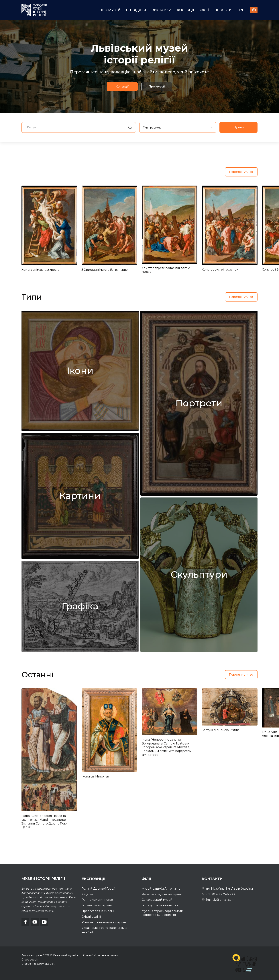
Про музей (110, 10)
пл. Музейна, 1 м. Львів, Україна (227, 889)
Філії (204, 10)
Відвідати (136, 10)
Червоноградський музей (162, 894)
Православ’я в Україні (98, 911)
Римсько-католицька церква (104, 922)
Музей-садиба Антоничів (161, 889)
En (241, 10)
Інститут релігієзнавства (160, 905)
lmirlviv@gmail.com (218, 900)
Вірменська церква (97, 905)
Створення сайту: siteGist (38, 964)
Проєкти (223, 10)
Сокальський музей (157, 900)
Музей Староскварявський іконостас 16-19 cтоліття (162, 913)
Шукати (238, 142)
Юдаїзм (87, 894)
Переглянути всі (241, 172)
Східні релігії (91, 917)
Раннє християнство (97, 900)
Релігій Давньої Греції (98, 889)
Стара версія (30, 960)
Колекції (185, 10)
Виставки (161, 10)
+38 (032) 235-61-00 (218, 894)
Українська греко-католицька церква (104, 930)
